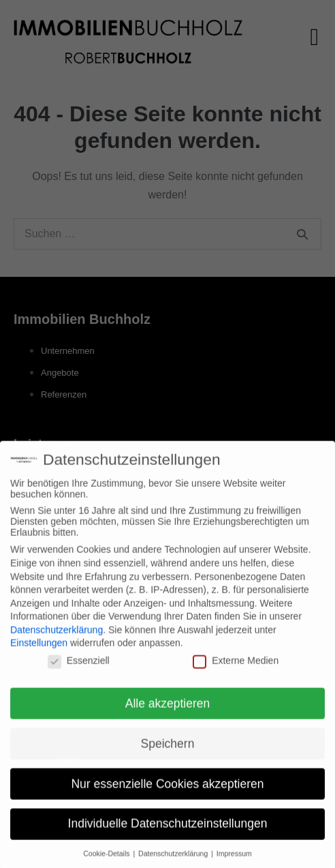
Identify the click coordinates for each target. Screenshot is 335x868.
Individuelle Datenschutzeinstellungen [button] (168, 832)
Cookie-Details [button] (107, 862)
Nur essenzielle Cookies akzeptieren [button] (167, 792)
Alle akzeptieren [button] (168, 711)
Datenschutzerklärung (57, 638)
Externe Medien (236, 668)
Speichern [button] (168, 751)
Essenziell (79, 668)
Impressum (234, 862)
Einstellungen (39, 651)
